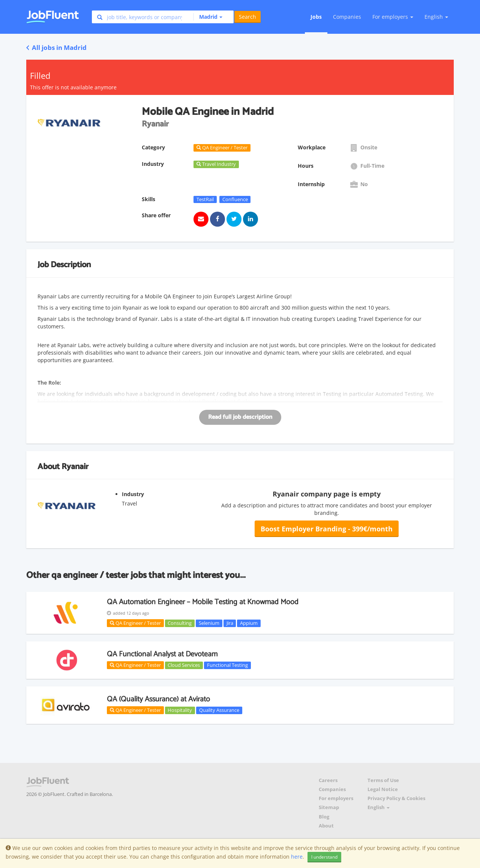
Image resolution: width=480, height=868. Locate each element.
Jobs (316, 17)
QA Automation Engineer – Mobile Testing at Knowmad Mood (203, 602)
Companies (347, 17)
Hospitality (180, 710)
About (326, 826)
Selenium (209, 623)
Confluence (235, 199)
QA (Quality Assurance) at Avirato (158, 699)
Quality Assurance (219, 710)
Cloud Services (184, 665)
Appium (249, 623)
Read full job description (240, 417)
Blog (324, 817)
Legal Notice (383, 789)
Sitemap (329, 807)
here (297, 857)
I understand (324, 857)
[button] (208, 17)
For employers (336, 798)
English (436, 17)
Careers (328, 780)
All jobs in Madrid (56, 47)
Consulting (180, 623)
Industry (133, 494)
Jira (230, 623)
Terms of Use (383, 780)
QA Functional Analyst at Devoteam (162, 654)
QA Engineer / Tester (135, 623)
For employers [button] (393, 17)
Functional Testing (227, 665)
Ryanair (75, 467)
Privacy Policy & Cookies (396, 798)
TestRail (205, 199)
